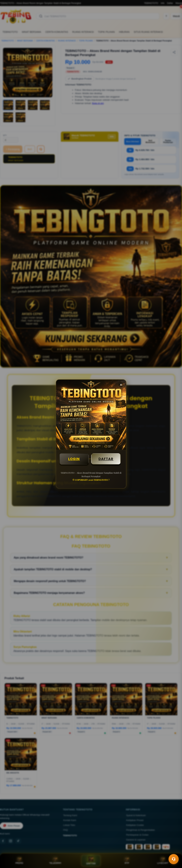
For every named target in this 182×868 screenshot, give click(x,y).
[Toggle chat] (174, 859)
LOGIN (74, 459)
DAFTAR (106, 459)
